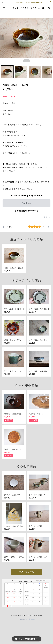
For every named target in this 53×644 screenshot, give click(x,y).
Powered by (26, 619)
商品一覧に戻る (27, 572)
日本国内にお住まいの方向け (27, 211)
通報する (47, 217)
